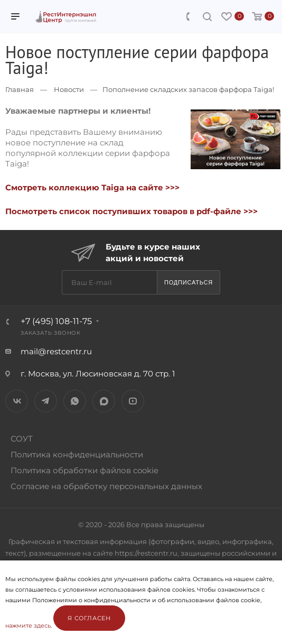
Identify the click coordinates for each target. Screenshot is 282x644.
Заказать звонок (51, 333)
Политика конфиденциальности (77, 454)
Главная (20, 89)
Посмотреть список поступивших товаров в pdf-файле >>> (131, 211)
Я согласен (89, 618)
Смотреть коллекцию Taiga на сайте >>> (92, 187)
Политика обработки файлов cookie (84, 470)
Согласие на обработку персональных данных (106, 486)
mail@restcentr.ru (56, 351)
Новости (69, 89)
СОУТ (22, 439)
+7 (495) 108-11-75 (56, 321)
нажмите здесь (28, 625)
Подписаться (189, 282)
